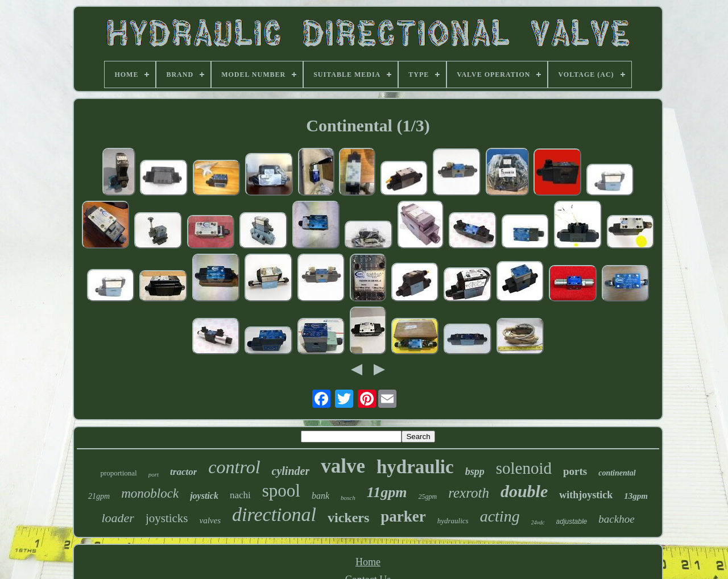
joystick (204, 496)
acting (500, 516)
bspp (475, 472)
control (234, 467)
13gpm (636, 496)
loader (117, 518)
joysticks (167, 518)
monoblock (150, 493)
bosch (348, 498)
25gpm (427, 497)
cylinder (291, 471)
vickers (348, 518)
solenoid (524, 468)
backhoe (616, 519)
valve (343, 466)
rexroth (469, 493)
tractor (183, 472)
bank (320, 496)
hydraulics (453, 521)
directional (274, 514)
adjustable (572, 522)
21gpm (99, 496)
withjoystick (586, 495)
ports (575, 471)
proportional (118, 473)
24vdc (538, 522)
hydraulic (415, 467)
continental (617, 473)
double (524, 491)
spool (281, 491)
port (154, 474)
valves (210, 520)
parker (403, 516)
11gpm (387, 492)
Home (368, 562)
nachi (240, 495)
